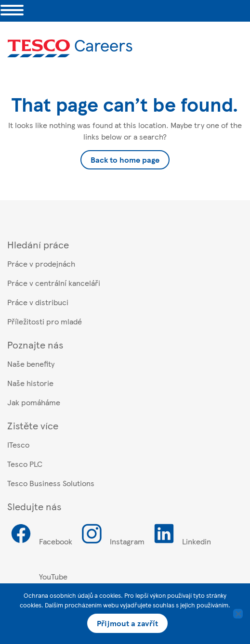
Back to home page (125, 160)
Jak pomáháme (34, 402)
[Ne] (238, 614)
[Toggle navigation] (12, 11)
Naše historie (30, 383)
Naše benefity (31, 364)
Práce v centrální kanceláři (54, 283)
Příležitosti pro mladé (45, 321)
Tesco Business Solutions (51, 483)
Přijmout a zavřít (127, 623)
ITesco (18, 444)
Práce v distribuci (38, 302)
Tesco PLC (25, 464)
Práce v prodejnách (41, 264)
